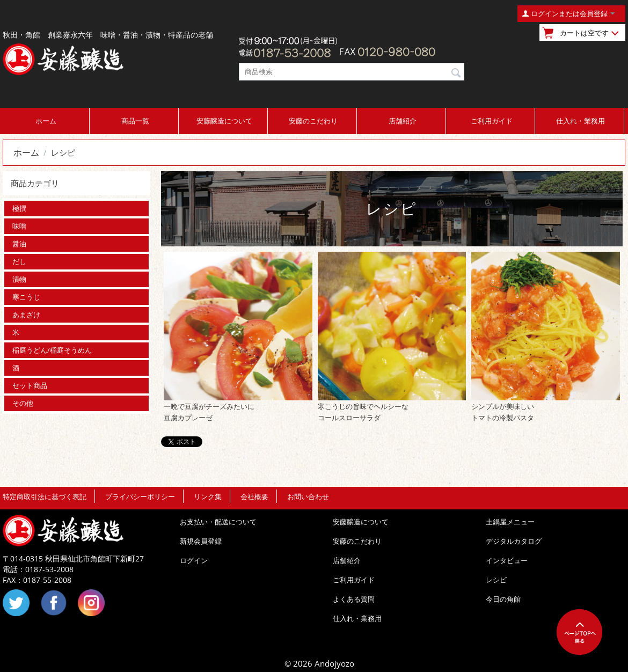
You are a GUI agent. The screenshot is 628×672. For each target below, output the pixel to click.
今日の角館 (503, 599)
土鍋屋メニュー (510, 522)
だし (19, 261)
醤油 (19, 244)
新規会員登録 (201, 541)
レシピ (496, 580)
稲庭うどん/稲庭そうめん (52, 350)
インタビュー (507, 560)
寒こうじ (26, 297)
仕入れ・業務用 (580, 121)
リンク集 (208, 496)
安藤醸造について (224, 121)
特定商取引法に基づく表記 (45, 496)
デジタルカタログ (514, 541)
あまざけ (26, 315)
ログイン (194, 560)
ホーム (46, 121)
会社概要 (254, 496)
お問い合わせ (308, 496)
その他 (23, 403)
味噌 (19, 226)
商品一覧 (135, 121)
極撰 (19, 208)
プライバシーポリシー (140, 496)
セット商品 (30, 385)
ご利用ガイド (492, 121)
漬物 (19, 279)
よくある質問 (354, 599)
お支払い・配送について (218, 522)
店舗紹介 (403, 121)
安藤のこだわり (313, 121)
